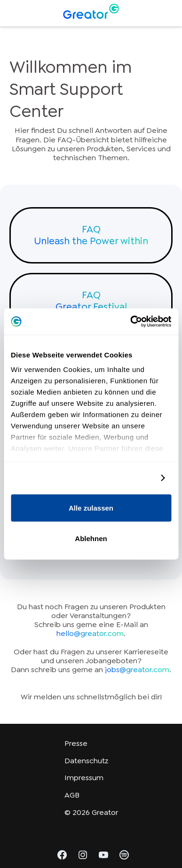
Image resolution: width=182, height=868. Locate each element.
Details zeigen (128, 478)
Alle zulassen (91, 508)
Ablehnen (91, 539)
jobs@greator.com (137, 670)
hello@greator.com (90, 633)
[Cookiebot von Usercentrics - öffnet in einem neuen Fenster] (131, 322)
